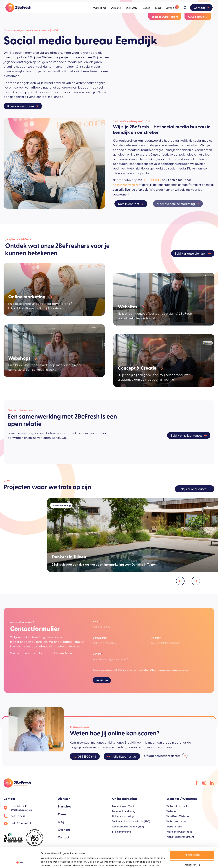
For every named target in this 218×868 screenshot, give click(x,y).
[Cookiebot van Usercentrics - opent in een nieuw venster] (20, 862)
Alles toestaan (192, 835)
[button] (180, 581)
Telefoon (156, 638)
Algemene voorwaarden (161, 670)
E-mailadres (100, 638)
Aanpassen (192, 845)
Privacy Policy (142, 670)
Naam (96, 622)
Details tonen (48, 862)
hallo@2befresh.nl (125, 185)
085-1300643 (152, 180)
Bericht (97, 654)
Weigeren (192, 855)
